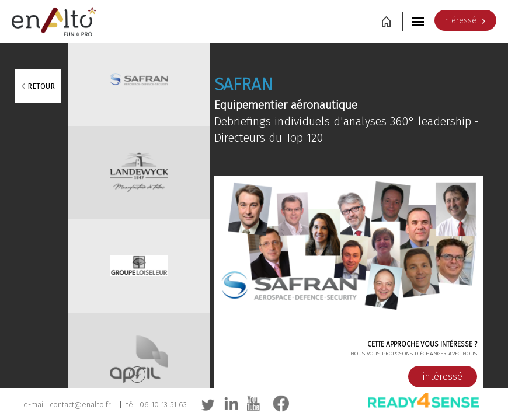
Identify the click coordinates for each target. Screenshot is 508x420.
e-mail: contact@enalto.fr (67, 405)
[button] (419, 21)
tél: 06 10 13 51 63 (156, 405)
